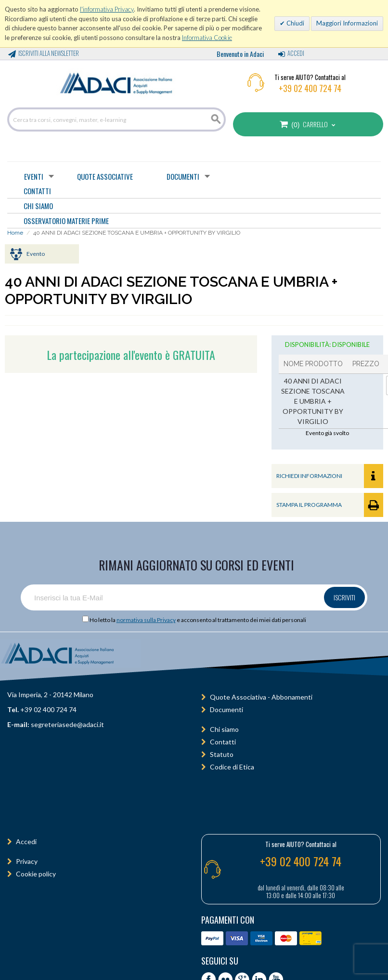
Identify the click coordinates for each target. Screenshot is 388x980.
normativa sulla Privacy (146, 620)
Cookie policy (36, 874)
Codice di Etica (232, 767)
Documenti (183, 176)
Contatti (223, 742)
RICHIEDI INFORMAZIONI (330, 476)
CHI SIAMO (38, 206)
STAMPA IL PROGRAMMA (330, 505)
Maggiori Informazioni (347, 23)
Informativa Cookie (207, 38)
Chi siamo (224, 729)
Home (15, 233)
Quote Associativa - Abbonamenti (261, 697)
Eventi (34, 176)
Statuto (222, 754)
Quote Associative (105, 176)
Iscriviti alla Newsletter (49, 53)
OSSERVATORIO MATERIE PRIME (66, 221)
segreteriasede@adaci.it (67, 724)
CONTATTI (37, 191)
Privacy (27, 861)
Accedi (296, 53)
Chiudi (295, 23)
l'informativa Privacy (107, 9)
